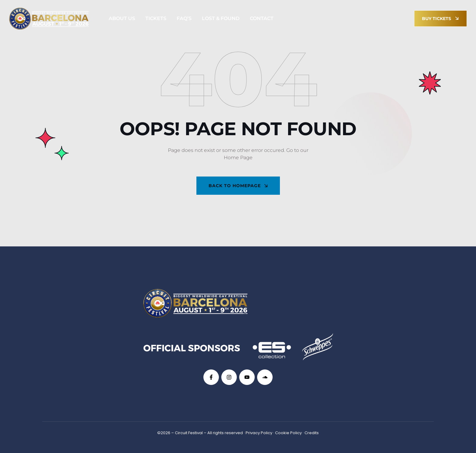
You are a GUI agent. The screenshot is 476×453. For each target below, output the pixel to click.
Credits (312, 433)
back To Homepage (238, 186)
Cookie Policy (288, 433)
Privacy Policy (259, 433)
